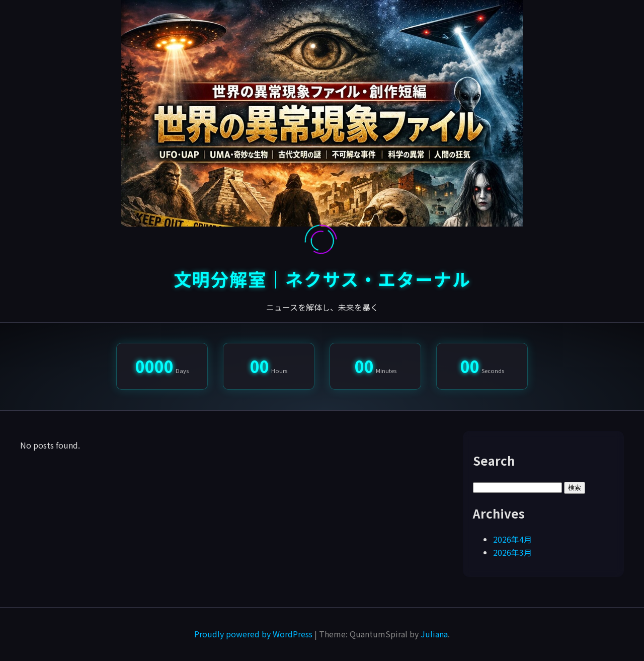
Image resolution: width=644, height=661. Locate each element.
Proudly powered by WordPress (254, 634)
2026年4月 (512, 539)
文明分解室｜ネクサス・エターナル (322, 279)
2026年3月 (512, 552)
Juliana (434, 634)
